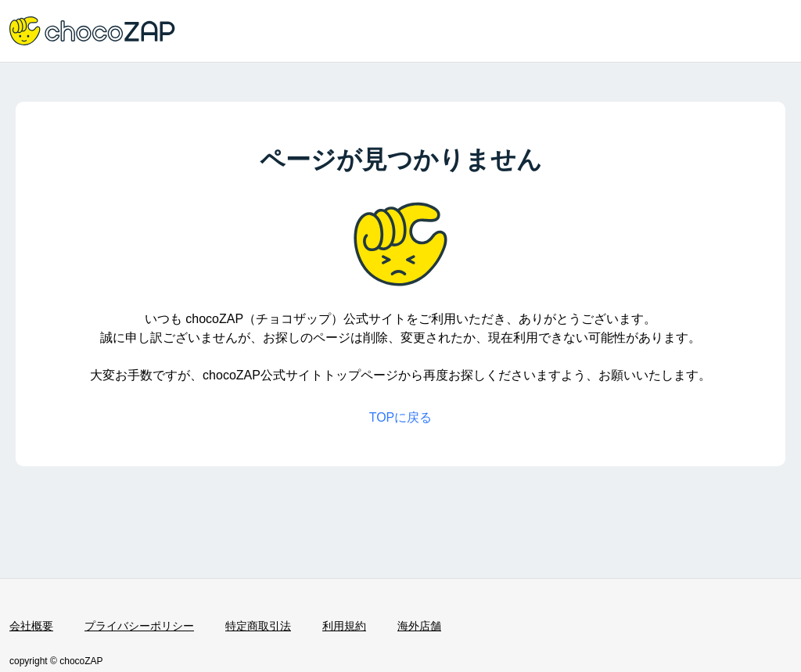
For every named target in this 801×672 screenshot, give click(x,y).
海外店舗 (419, 626)
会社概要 (31, 626)
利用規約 (344, 626)
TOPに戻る (401, 417)
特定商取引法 (258, 626)
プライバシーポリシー (139, 626)
